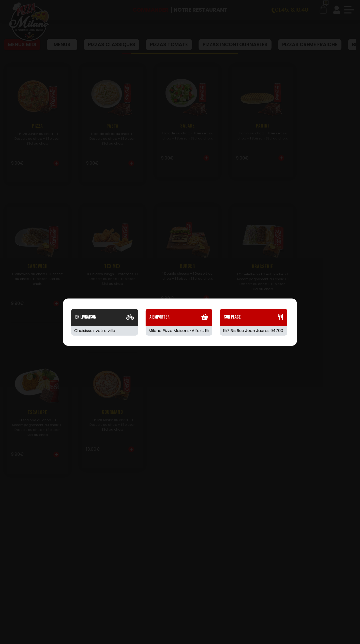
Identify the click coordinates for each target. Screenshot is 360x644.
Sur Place (232, 317)
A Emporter (160, 317)
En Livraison (86, 317)
